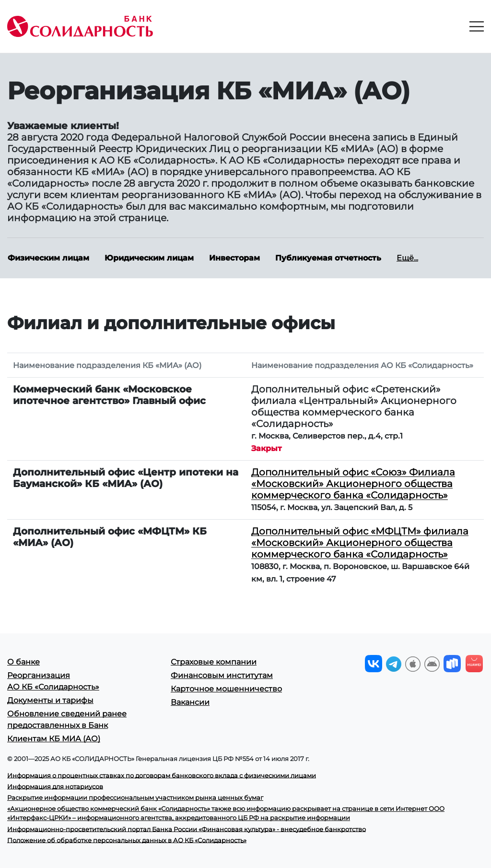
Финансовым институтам (222, 675)
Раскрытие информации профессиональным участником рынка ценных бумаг (135, 798)
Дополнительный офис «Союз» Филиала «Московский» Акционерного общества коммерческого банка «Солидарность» (353, 484)
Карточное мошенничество (226, 689)
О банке (23, 662)
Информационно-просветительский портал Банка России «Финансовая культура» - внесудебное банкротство (187, 829)
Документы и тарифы (50, 700)
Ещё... (407, 258)
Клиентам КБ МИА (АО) (54, 739)
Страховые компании (214, 662)
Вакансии (190, 702)
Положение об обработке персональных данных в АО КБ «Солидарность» (127, 840)
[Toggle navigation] (477, 26)
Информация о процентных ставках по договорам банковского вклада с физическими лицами (162, 776)
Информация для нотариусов (55, 787)
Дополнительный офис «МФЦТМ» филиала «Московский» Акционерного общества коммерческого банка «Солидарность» (360, 543)
